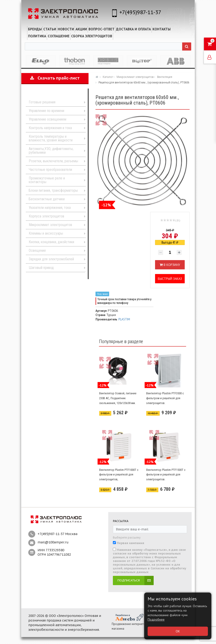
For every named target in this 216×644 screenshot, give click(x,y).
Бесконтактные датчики (47, 199)
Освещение (37, 250)
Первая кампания (130, 543)
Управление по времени (46, 111)
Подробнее (156, 619)
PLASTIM (124, 319)
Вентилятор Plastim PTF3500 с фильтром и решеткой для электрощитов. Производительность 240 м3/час (165, 403)
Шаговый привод (41, 268)
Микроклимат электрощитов (50, 225)
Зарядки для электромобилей (51, 259)
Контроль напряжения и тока (50, 128)
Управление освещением (48, 119)
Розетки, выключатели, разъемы (53, 161)
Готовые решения (42, 102)
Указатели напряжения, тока (50, 208)
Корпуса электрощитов (46, 216)
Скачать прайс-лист (55, 78)
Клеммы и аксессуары (46, 233)
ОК (178, 631)
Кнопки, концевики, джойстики (51, 242)
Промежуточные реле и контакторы (47, 180)
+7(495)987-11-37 (140, 12)
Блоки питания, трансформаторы (53, 190)
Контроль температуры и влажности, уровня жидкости (51, 138)
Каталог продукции (52, 95)
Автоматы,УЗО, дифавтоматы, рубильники (51, 151)
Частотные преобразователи (50, 170)
